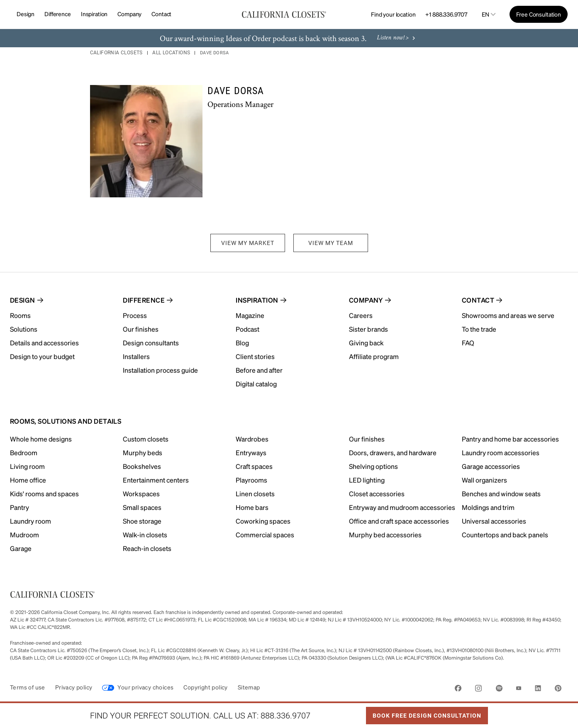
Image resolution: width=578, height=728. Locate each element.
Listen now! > (397, 38)
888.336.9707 (285, 716)
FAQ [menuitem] (468, 343)
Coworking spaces (263, 521)
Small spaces (142, 507)
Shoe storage (142, 521)
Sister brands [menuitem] (368, 329)
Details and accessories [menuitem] (44, 343)
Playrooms (251, 480)
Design (26, 14)
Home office (28, 480)
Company (129, 14)
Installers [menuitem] (136, 356)
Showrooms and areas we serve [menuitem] (508, 315)
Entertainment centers (156, 480)
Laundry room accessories (501, 453)
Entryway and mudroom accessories (402, 507)
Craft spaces (254, 466)
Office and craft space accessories (399, 521)
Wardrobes (252, 439)
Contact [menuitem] (478, 300)
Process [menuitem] (135, 315)
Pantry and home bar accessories (510, 439)
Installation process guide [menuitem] (160, 370)
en (485, 14)
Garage (21, 548)
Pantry (20, 507)
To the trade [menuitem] (479, 329)
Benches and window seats (501, 494)
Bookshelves (142, 466)
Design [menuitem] (23, 300)
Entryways (251, 453)
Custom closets (146, 439)
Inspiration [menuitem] (257, 300)
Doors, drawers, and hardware (393, 453)
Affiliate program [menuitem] (374, 356)
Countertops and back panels (505, 535)
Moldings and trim (488, 507)
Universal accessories (494, 521)
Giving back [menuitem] (366, 343)
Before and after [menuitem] (259, 370)
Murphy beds (143, 453)
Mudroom (24, 535)
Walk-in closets (145, 535)
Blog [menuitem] (242, 343)
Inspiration (94, 14)
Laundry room (30, 521)
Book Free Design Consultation (424, 713)
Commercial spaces (265, 535)
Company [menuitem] (366, 300)
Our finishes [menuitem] (141, 329)
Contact (161, 14)
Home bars (252, 507)
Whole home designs (41, 439)
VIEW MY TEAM (331, 243)
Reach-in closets (147, 548)
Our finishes (367, 439)
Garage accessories (491, 466)
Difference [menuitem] (144, 300)
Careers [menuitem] (361, 315)
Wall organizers (484, 480)
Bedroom (24, 453)
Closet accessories (377, 494)
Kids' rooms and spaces (44, 494)
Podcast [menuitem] (248, 329)
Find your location (393, 14)
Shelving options (373, 466)
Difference (58, 14)
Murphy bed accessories (385, 535)
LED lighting (367, 480)
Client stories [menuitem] (255, 356)
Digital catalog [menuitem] (256, 384)
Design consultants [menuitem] (151, 343)
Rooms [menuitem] (20, 315)
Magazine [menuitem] (250, 315)
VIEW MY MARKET (248, 243)
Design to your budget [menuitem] (42, 356)
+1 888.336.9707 (446, 14)
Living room (27, 466)
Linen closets (255, 494)
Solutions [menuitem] (24, 329)
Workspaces (141, 494)
